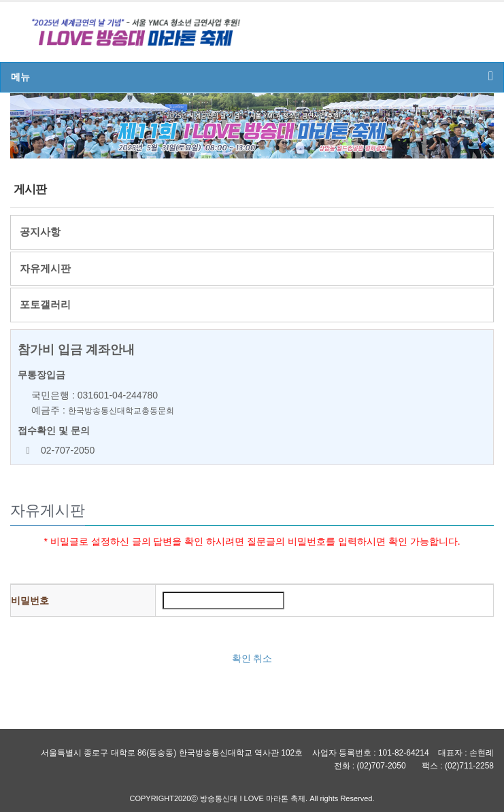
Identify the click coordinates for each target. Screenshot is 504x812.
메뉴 (252, 76)
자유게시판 (45, 268)
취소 (263, 658)
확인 (241, 658)
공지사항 (40, 232)
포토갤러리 (45, 304)
